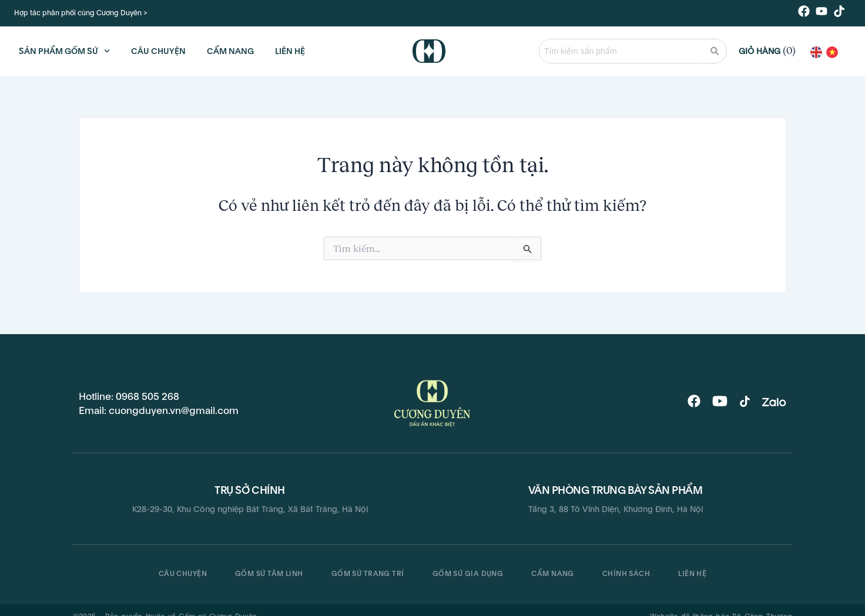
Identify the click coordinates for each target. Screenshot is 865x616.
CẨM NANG (230, 51)
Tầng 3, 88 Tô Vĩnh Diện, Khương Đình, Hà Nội (616, 509)
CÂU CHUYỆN (158, 51)
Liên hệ (692, 573)
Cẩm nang (553, 573)
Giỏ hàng (760, 51)
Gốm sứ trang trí (368, 573)
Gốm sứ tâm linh (269, 573)
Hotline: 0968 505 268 (129, 396)
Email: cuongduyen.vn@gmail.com (159, 410)
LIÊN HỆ (290, 51)
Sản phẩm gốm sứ (64, 51)
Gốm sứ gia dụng (468, 573)
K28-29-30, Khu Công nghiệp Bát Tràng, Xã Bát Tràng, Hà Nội (250, 509)
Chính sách (626, 573)
